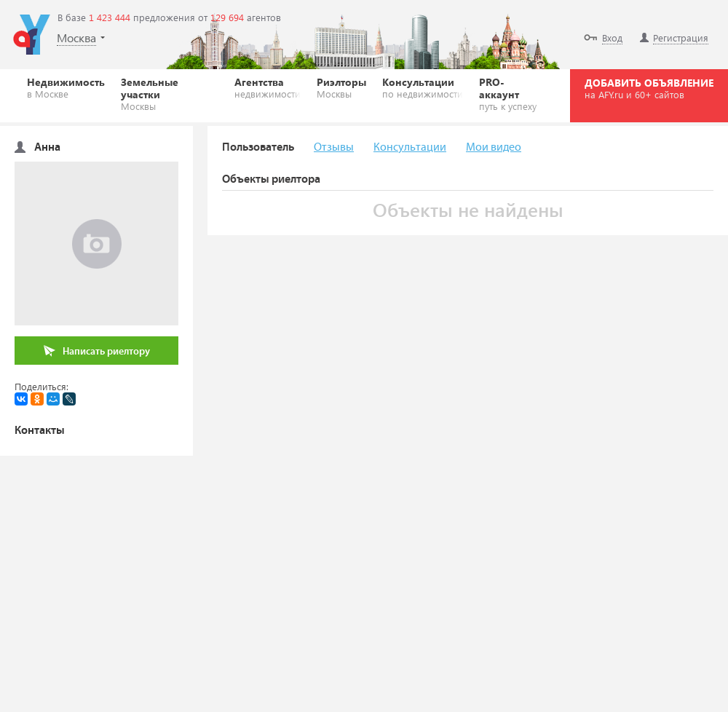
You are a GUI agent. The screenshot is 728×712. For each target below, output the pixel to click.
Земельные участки (170, 94)
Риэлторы (341, 87)
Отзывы (334, 147)
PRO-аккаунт (511, 94)
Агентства (268, 87)
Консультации (423, 87)
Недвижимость (66, 87)
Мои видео (494, 147)
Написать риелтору (97, 351)
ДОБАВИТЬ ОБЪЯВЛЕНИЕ (649, 88)
